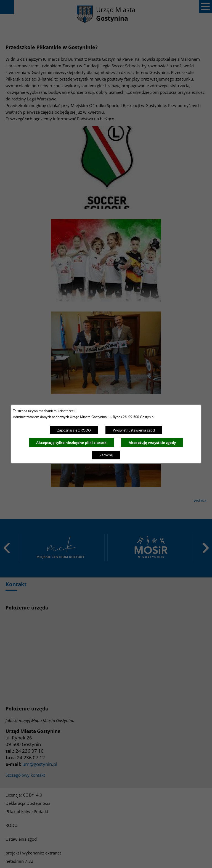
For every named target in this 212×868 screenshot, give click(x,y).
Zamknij (106, 455)
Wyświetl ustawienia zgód (134, 430)
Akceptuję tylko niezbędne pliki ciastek (71, 443)
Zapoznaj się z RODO (74, 430)
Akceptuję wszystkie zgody (152, 443)
